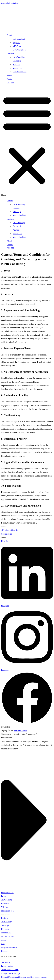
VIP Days (5, 907)
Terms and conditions (10, 970)
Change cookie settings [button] (11, 973)
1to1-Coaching (19, 39)
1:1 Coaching (7, 900)
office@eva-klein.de (9, 530)
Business (11, 53)
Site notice (5, 962)
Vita (3, 944)
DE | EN (10, 83)
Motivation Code (20, 50)
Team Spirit (6, 925)
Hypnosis (16, 43)
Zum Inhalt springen (9, 3)
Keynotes (16, 64)
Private (10, 35)
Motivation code (8, 911)
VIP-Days (17, 46)
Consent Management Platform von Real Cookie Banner (24, 977)
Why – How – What (9, 947)
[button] (27, 142)
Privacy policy (7, 966)
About (9, 75)
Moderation (17, 68)
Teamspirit (17, 61)
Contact (10, 79)
